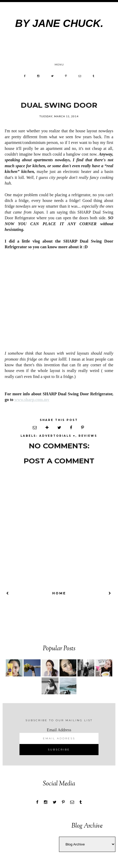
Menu (59, 64)
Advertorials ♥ (57, 436)
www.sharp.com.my (32, 400)
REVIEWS (88, 436)
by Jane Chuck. (59, 23)
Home (59, 593)
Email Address (59, 730)
